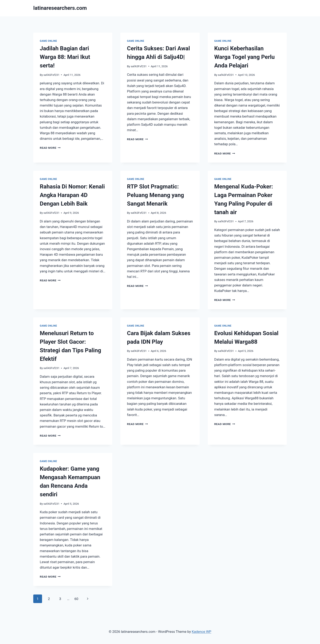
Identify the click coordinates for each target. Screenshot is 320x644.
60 (76, 599)
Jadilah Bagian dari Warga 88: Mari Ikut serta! (65, 57)
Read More (50, 148)
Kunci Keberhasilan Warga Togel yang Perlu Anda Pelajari (244, 57)
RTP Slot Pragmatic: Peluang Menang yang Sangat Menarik (155, 195)
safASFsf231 (51, 75)
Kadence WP (201, 632)
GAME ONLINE (48, 41)
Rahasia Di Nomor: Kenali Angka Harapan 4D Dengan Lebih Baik (72, 195)
